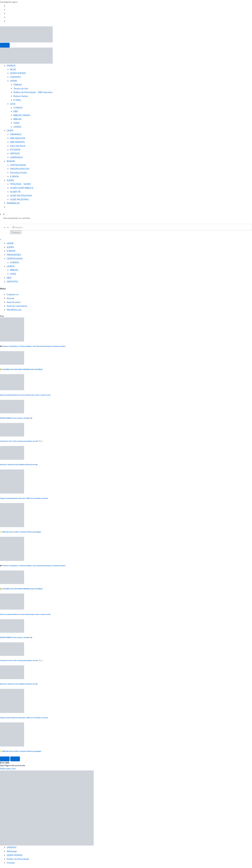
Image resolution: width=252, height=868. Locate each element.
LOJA (13, 104)
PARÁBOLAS (13, 203)
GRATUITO (12, 281)
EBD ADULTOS (18, 138)
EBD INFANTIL (18, 142)
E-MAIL (17, 100)
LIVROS (17, 127)
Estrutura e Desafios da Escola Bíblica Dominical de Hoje (19, 465)
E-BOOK (14, 176)
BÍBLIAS (18, 119)
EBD (16, 111)
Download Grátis (18, 173)
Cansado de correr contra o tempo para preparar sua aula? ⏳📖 (21, 441)
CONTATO (15, 77)
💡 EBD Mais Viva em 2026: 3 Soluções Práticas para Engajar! (21, 532)
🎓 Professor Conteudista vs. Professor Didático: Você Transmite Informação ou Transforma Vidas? (33, 346)
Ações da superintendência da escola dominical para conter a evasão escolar (25, 395)
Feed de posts (14, 302)
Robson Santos (21, 96)
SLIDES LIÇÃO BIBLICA (22, 188)
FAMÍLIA (11, 65)
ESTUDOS (15, 150)
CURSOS (18, 108)
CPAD (16, 123)
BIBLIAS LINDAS (22, 115)
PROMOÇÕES (14, 255)
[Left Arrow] (5, 759)
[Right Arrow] (15, 759)
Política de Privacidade (18, 859)
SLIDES (10, 180)
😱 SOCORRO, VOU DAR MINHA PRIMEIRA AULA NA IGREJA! (21, 369)
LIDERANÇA (16, 157)
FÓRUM (18, 85)
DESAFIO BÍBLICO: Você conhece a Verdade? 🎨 (16, 418)
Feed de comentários (17, 306)
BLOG (13, 69)
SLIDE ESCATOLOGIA (21, 196)
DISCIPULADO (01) (20, 169)
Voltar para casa (8, 768)
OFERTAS (12, 847)
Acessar (11, 298)
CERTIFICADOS (18, 165)
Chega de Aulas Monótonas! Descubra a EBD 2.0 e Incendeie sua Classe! (24, 498)
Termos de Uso (21, 88)
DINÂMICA (16, 134)
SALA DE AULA (18, 146)
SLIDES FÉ (15, 192)
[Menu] (5, 45)
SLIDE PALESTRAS (19, 199)
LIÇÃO (10, 130)
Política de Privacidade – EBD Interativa (33, 92)
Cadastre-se (13, 294)
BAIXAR (11, 161)
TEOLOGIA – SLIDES (20, 184)
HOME (14, 81)
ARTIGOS (15, 153)
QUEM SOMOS (18, 73)
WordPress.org (14, 310)
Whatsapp (12, 851)
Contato (11, 863)
